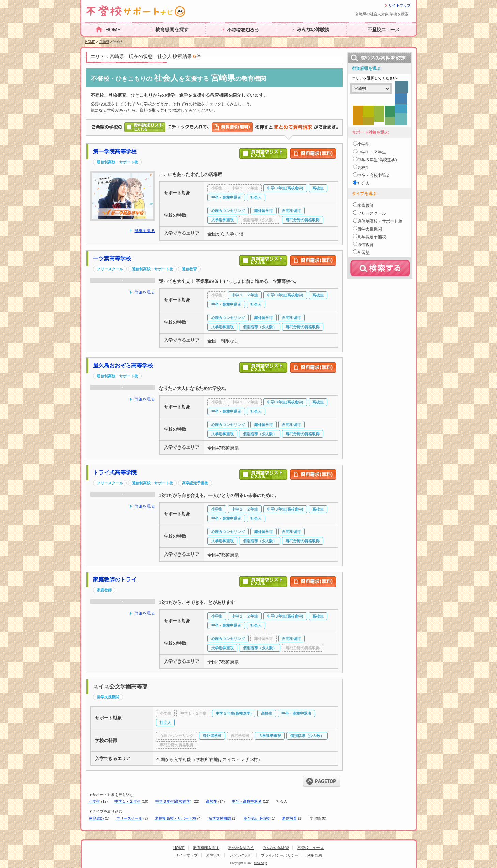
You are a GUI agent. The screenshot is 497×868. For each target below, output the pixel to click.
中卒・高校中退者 (247, 801)
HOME (90, 40)
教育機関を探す (154, 40)
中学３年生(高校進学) (173, 801)
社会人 (363, 183)
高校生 (212, 801)
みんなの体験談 (295, 40)
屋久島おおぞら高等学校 (123, 366)
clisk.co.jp (261, 863)
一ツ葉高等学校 (112, 258)
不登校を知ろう (224, 40)
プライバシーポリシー (280, 855)
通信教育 (290, 818)
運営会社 (214, 855)
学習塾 (363, 253)
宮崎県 (104, 42)
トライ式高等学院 (115, 473)
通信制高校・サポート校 (176, 818)
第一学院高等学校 (115, 151)
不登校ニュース (365, 40)
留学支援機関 (220, 818)
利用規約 (314, 855)
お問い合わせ (241, 855)
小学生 (95, 801)
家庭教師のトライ (115, 580)
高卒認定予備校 (257, 818)
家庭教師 (96, 818)
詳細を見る (145, 231)
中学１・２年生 (128, 801)
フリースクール (129, 818)
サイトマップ (400, 5)
